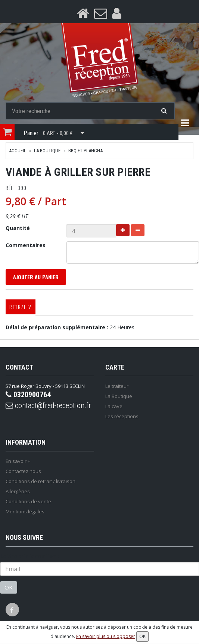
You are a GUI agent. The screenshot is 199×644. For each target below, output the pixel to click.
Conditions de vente (28, 501)
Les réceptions (122, 416)
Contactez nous (23, 471)
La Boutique (47, 151)
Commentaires (26, 245)
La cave (114, 406)
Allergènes (18, 491)
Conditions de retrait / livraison (41, 481)
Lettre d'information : (29, 556)
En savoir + (18, 461)
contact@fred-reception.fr (48, 405)
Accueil (18, 151)
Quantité (18, 228)
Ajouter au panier (36, 277)
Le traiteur (117, 386)
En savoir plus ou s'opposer (106, 636)
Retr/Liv (21, 307)
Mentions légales (25, 511)
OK (9, 587)
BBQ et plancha (85, 151)
